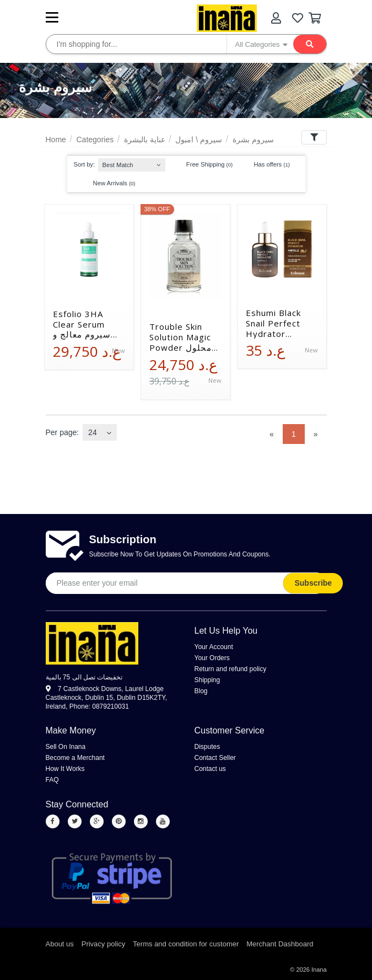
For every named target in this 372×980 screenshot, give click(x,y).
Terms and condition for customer (186, 944)
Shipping (207, 680)
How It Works (65, 769)
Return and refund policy (231, 669)
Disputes (207, 747)
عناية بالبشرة (145, 140)
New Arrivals (109, 183)
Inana (319, 970)
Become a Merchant (75, 758)
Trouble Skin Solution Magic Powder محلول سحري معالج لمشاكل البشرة (180, 337)
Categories (95, 140)
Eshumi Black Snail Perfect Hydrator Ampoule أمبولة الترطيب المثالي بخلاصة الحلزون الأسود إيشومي (279, 323)
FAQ (52, 780)
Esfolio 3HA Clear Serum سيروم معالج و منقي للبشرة (82, 324)
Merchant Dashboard (280, 944)
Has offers (266, 165)
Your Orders (212, 658)
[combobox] (132, 162)
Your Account (214, 647)
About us (60, 944)
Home (56, 140)
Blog (201, 691)
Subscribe (314, 583)
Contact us (210, 769)
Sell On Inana (66, 747)
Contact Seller (215, 758)
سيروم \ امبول (199, 140)
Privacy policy (103, 944)
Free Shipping (204, 165)
